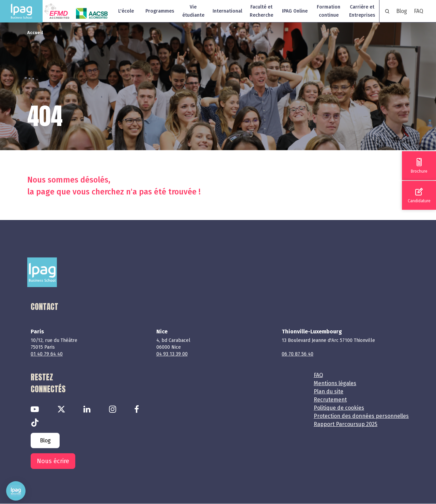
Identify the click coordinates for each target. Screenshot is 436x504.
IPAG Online (295, 11)
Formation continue (329, 11)
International (227, 11)
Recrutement (330, 400)
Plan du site (329, 391)
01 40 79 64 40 (47, 354)
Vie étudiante (193, 11)
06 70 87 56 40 (298, 354)
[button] (16, 491)
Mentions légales (335, 383)
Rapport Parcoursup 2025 (346, 424)
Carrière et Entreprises (362, 11)
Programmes (160, 11)
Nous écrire (53, 461)
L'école (126, 11)
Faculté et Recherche (261, 11)
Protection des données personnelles (361, 416)
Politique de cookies (339, 408)
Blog (402, 11)
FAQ (418, 11)
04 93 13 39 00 (172, 354)
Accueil (35, 33)
